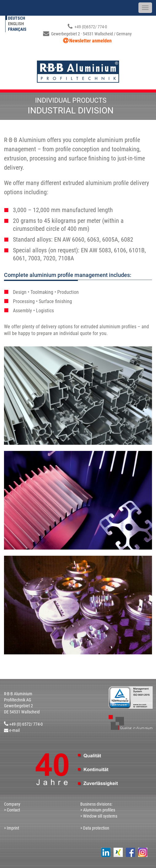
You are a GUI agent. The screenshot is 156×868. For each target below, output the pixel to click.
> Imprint (12, 828)
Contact (13, 810)
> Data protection (95, 828)
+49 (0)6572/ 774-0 (87, 27)
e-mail (14, 730)
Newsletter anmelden (90, 41)
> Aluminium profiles (98, 810)
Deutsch (17, 18)
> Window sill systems (99, 816)
